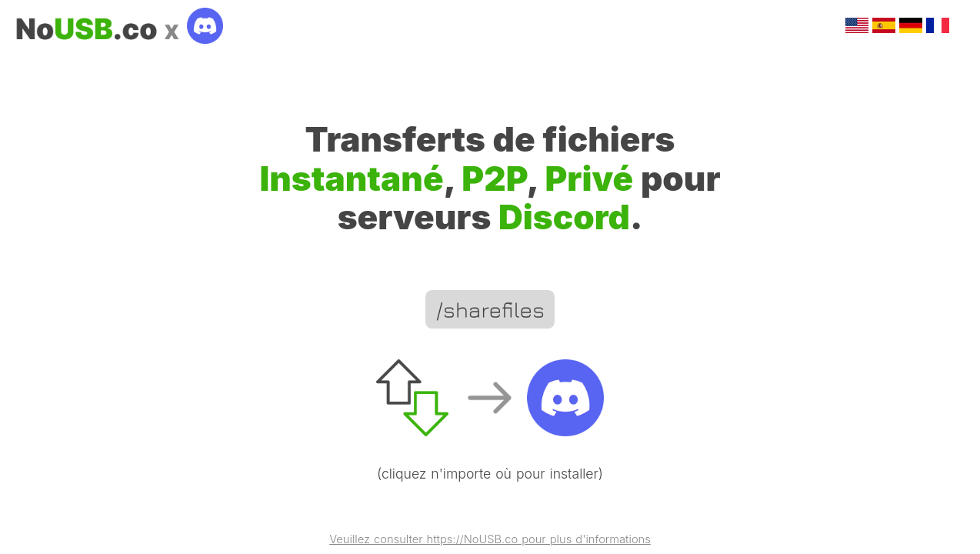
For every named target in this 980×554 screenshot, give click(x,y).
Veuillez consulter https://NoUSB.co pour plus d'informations (490, 540)
